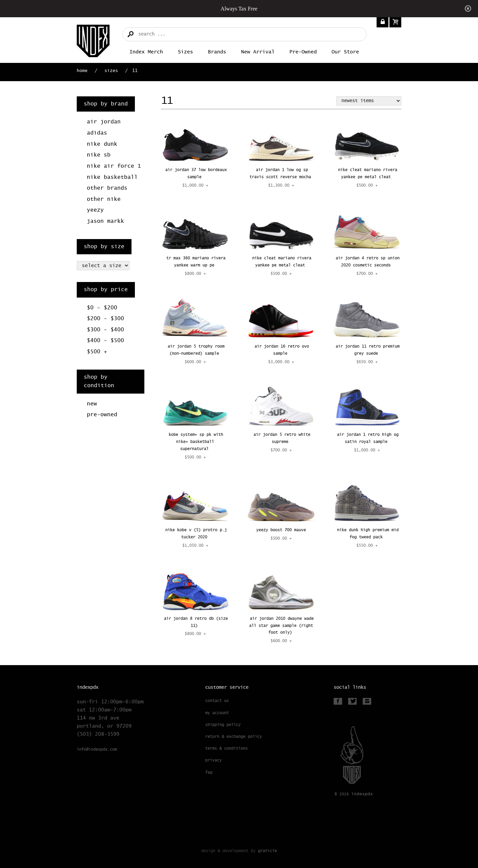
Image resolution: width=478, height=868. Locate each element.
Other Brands (107, 188)
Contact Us (217, 701)
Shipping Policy (223, 725)
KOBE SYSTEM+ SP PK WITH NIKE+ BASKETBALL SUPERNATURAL (196, 442)
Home (82, 71)
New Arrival (258, 52)
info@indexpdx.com (97, 750)
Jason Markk (105, 221)
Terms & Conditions (226, 749)
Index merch (146, 52)
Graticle (267, 851)
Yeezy (95, 210)
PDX (362, 794)
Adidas (97, 133)
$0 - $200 (102, 308)
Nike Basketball (112, 177)
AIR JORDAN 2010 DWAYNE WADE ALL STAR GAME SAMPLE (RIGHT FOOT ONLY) (282, 626)
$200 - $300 (105, 319)
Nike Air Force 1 (114, 166)
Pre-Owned (303, 52)
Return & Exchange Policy (234, 737)
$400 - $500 (105, 341)
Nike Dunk (102, 144)
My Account (217, 713)
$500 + (97, 352)
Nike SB (99, 155)
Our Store (345, 52)
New (92, 404)
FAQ (209, 773)
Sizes (185, 52)
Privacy (213, 760)
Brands (217, 52)
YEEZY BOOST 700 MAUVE (281, 530)
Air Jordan (104, 122)
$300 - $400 (105, 330)
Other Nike (104, 199)
